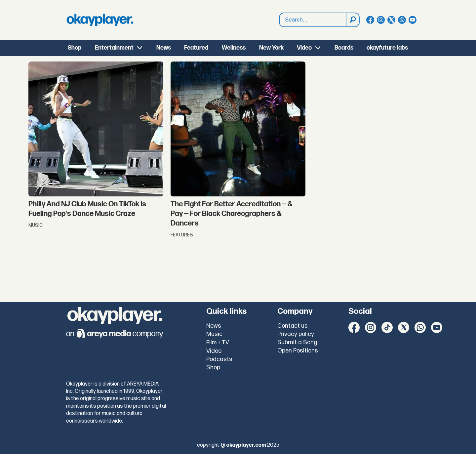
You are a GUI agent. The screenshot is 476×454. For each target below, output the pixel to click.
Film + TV (218, 343)
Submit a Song (297, 342)
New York (271, 48)
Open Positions (298, 351)
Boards (344, 48)
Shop (75, 48)
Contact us (293, 326)
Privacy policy (296, 334)
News (164, 48)
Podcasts (219, 359)
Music (214, 334)
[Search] (352, 20)
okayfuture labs (387, 48)
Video (304, 48)
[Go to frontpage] (100, 20)
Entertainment (114, 48)
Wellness (234, 48)
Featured (196, 48)
